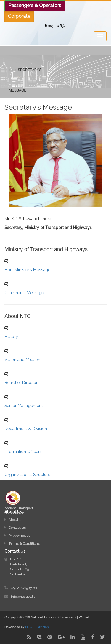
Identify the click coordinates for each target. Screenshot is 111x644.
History (11, 337)
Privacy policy (17, 536)
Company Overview (31, 77)
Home (92, 72)
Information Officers (23, 452)
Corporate (68, 72)
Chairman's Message (24, 293)
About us (14, 520)
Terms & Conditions (22, 543)
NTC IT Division (37, 627)
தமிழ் (61, 26)
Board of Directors (22, 383)
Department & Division (26, 429)
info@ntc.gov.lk (23, 597)
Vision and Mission (22, 360)
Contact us (15, 528)
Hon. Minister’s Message (27, 270)
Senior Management (24, 406)
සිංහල (49, 26)
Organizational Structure (27, 475)
